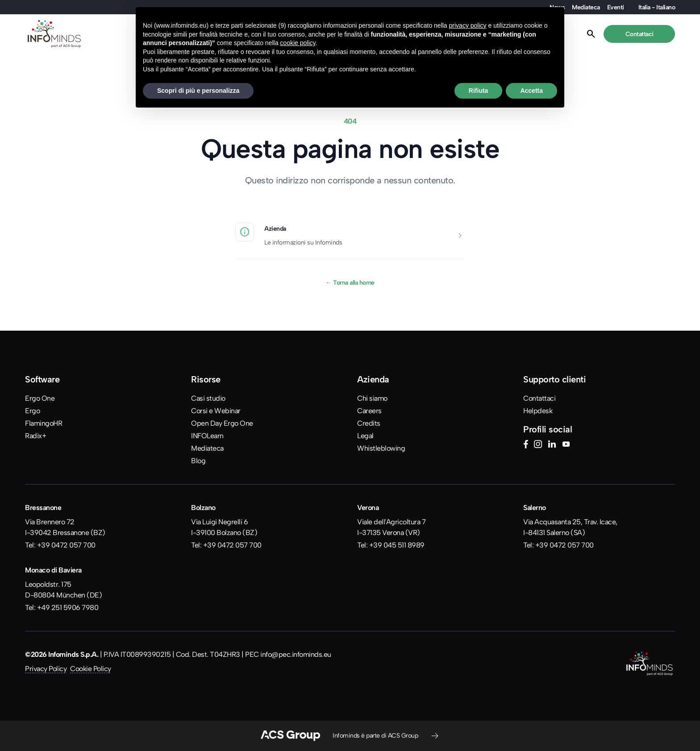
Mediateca (586, 7)
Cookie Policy (91, 669)
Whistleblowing (381, 448)
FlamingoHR (44, 423)
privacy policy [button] (468, 25)
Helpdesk (538, 411)
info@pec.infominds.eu (296, 654)
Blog (198, 461)
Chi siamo (372, 398)
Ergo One (40, 398)
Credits (369, 423)
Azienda (275, 228)
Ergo (32, 411)
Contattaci (539, 398)
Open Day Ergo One (222, 423)
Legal (365, 436)
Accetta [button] (531, 91)
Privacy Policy (46, 669)
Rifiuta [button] (479, 91)
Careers (369, 411)
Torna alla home (350, 282)
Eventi (616, 7)
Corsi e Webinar (216, 411)
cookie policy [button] (298, 43)
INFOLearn (207, 436)
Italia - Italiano (657, 7)
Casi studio (208, 398)
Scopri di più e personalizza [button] (198, 91)
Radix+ (35, 436)
